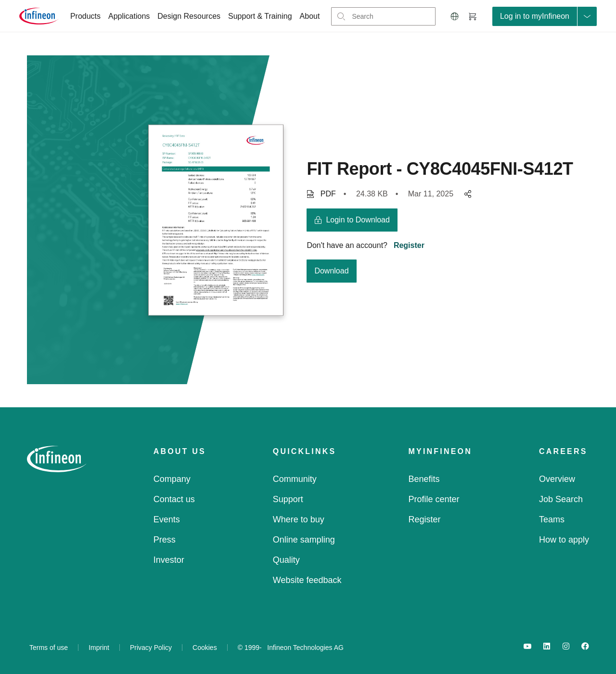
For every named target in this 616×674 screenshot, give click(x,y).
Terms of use (49, 648)
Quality (286, 560)
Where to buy (299, 519)
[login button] (352, 220)
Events (167, 519)
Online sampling (304, 540)
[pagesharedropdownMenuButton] (466, 194)
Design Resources (189, 16)
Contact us (174, 499)
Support (288, 499)
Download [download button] (331, 271)
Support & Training (260, 16)
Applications (129, 16)
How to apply (564, 540)
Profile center (434, 499)
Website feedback (307, 580)
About (310, 16)
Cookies (205, 648)
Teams (552, 519)
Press (165, 540)
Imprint (99, 648)
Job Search (561, 499)
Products (85, 16)
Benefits (424, 479)
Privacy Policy (151, 648)
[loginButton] (545, 16)
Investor (169, 560)
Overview (557, 479)
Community (295, 479)
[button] (455, 16)
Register (409, 245)
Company (172, 479)
